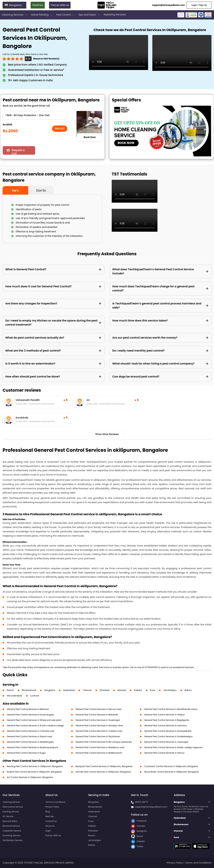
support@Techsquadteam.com (151, 807)
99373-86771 (141, 802)
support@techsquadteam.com (168, 5)
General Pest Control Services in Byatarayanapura (32, 747)
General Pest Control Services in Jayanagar (166, 742)
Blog (48, 812)
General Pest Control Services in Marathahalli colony (171, 709)
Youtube (138, 826)
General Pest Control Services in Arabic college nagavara (173, 747)
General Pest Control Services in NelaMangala (30, 742)
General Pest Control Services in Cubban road (99, 731)
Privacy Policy (52, 807)
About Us (50, 826)
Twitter (137, 846)
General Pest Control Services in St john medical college (35, 726)
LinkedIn (138, 841)
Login (48, 831)
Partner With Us (60, 5)
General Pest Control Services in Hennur (164, 753)
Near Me (50, 816)
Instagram (139, 831)
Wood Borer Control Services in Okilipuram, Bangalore (171, 772)
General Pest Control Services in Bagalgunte (167, 720)
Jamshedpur (170, 690)
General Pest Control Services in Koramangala (30, 715)
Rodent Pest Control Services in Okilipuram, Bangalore (34, 772)
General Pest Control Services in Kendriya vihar (99, 726)
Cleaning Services (15, 15)
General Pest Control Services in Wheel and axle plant (34, 720)
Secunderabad (15, 696)
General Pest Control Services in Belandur (28, 709)
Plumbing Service (11, 835)
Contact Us (51, 821)
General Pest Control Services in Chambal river (31, 731)
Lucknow (35, 696)
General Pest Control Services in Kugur (26, 753)
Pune (153, 690)
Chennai (87, 690)
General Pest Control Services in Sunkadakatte (168, 731)
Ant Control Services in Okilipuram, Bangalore (30, 777)
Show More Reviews (107, 434)
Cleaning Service (11, 802)
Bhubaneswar (29, 690)
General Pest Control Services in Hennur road (98, 709)
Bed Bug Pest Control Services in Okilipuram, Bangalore (35, 766)
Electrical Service (11, 826)
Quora (137, 836)
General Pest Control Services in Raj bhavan (98, 736)
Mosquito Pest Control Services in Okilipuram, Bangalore (104, 766)
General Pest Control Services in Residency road (100, 747)
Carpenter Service (12, 831)
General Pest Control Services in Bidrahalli (97, 715)
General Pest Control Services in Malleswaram (99, 753)
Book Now (90, 137)
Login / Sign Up (199, 5)
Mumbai (122, 690)
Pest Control (66, 15)
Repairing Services (115, 15)
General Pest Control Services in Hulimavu (165, 726)
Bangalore (50, 690)
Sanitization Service (12, 840)
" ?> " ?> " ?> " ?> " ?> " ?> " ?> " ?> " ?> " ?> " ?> (35, 115)
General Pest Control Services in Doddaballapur (168, 736)
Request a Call (18, 152)
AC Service (8, 816)
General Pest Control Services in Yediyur (164, 715)
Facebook (139, 821)
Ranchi (10, 690)
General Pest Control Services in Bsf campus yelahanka (104, 742)
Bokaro (188, 690)
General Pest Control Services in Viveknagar (98, 720)
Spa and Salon (90, 15)
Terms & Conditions (55, 802)
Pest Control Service (13, 807)
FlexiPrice (38, 5)
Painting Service (11, 812)
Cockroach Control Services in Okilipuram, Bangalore (171, 766)
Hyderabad (69, 690)
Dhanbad (105, 690)
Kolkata (138, 690)
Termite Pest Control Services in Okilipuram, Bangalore (103, 772)
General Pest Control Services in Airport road (29, 736)
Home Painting (42, 15)
